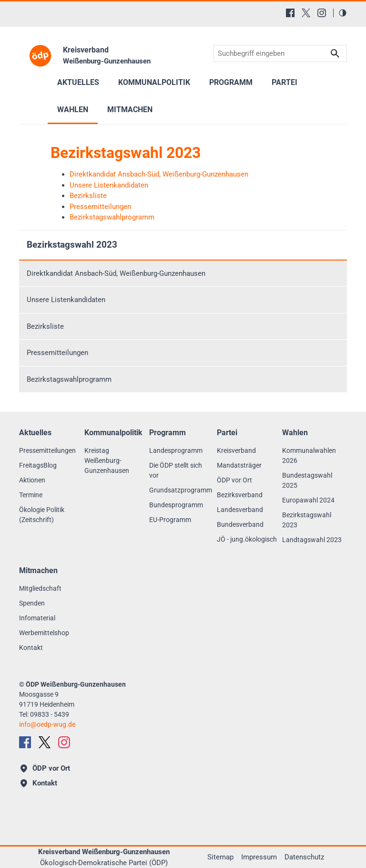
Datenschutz (304, 857)
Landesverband (240, 510)
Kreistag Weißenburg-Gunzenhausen (107, 460)
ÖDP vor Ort (234, 480)
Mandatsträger (239, 465)
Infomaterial (37, 618)
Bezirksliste (45, 326)
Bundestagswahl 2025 (307, 480)
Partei (285, 82)
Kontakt (31, 648)
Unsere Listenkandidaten (66, 300)
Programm (231, 82)
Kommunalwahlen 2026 (309, 455)
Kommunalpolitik (154, 82)
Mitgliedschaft (40, 588)
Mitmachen (130, 110)
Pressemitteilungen (57, 353)
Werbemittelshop (44, 633)
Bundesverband (240, 524)
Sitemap (220, 857)
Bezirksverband (240, 495)
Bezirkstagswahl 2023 (72, 245)
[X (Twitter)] (306, 13)
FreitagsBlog (38, 465)
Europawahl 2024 (308, 500)
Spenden (32, 603)
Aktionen (32, 480)
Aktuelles (78, 82)
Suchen (335, 54)
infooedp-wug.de (47, 724)
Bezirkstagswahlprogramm (69, 379)
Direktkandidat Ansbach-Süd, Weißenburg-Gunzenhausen (116, 273)
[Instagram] (322, 13)
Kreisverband (236, 450)
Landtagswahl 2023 (312, 540)
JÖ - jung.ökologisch (247, 539)
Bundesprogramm (176, 505)
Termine (31, 495)
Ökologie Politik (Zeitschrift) (42, 515)
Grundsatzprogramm (181, 490)
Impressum (259, 857)
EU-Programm (170, 520)
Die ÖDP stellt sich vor (176, 470)
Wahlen (73, 110)
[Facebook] (290, 13)
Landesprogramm (176, 450)
